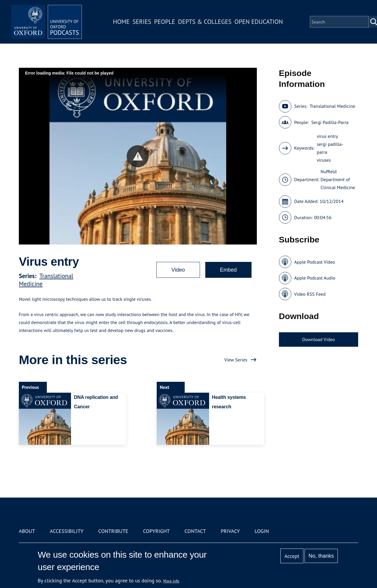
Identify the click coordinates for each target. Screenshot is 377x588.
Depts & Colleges (205, 22)
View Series (236, 360)
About (27, 531)
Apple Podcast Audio (315, 278)
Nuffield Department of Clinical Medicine (338, 179)
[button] (138, 156)
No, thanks (321, 556)
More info (171, 581)
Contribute (113, 531)
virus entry (328, 136)
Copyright (156, 531)
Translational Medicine (332, 106)
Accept (292, 556)
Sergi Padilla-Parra (330, 122)
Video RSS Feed (310, 294)
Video (178, 270)
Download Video (319, 339)
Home (121, 22)
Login (262, 531)
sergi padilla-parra (330, 148)
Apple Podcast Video (315, 262)
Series (142, 22)
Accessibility (67, 531)
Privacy (230, 531)
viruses (324, 160)
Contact (195, 531)
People (164, 22)
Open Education (259, 22)
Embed (228, 270)
